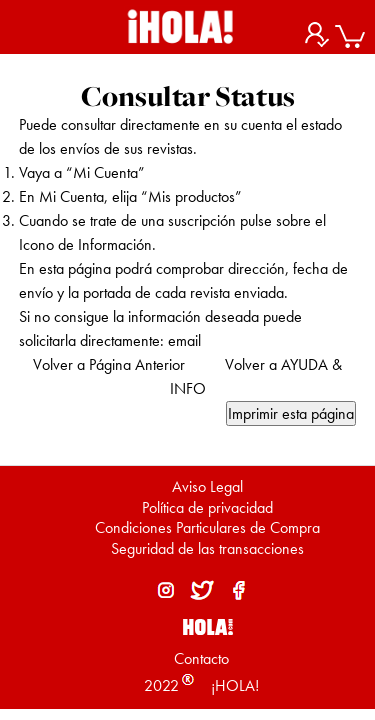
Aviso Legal (207, 486)
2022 (161, 685)
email (184, 340)
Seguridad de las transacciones (207, 548)
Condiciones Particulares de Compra (207, 527)
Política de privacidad (207, 507)
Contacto (201, 658)
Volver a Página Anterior (109, 364)
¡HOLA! (233, 685)
